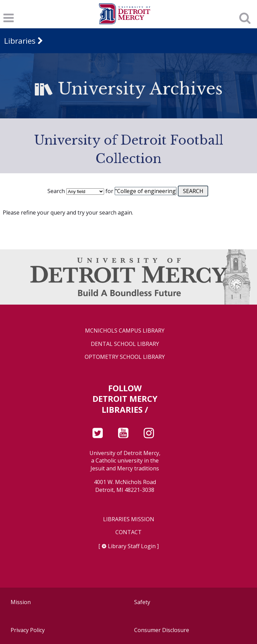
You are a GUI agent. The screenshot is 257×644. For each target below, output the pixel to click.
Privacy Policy (28, 630)
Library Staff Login (132, 546)
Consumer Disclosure (162, 630)
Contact (128, 532)
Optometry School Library (125, 357)
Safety (142, 602)
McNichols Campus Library (125, 331)
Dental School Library (125, 344)
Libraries (20, 41)
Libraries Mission (129, 519)
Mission (21, 602)
